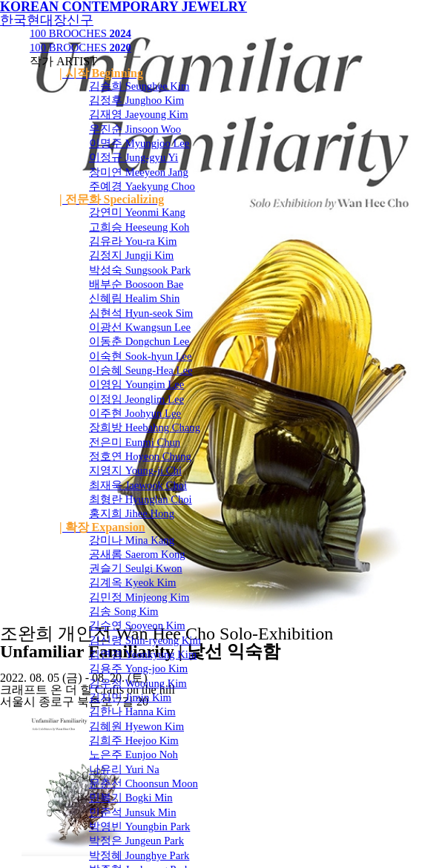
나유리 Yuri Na (124, 769)
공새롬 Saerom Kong (137, 554)
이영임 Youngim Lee (136, 384)
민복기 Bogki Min (131, 798)
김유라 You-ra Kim (133, 241)
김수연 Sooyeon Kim (137, 625)
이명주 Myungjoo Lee (139, 143)
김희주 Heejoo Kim (134, 740)
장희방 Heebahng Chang (145, 427)
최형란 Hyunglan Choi (141, 499)
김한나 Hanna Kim (132, 711)
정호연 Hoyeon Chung (140, 456)
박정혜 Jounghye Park (139, 855)
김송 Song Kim (124, 611)
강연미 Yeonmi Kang (137, 212)
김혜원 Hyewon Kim (136, 726)
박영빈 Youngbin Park (139, 826)
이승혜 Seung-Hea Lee (141, 370)
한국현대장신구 (47, 20)
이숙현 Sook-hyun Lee (141, 356)
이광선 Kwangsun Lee (140, 327)
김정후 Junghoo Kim (136, 100)
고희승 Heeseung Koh (139, 227)
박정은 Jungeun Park (136, 841)
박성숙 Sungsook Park (140, 270)
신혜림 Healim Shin (134, 298)
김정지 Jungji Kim (131, 255)
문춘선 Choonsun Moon (144, 783)
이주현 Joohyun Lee (135, 413)
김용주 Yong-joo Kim (138, 668)
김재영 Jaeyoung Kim (139, 114)
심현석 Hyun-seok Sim (141, 313)
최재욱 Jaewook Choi (138, 485)
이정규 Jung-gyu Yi (133, 157)
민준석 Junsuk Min (132, 812)
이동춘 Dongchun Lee (139, 341)
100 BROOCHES (80, 33)
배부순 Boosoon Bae (136, 284)
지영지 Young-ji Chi (135, 470)
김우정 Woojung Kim (138, 683)
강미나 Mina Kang (132, 540)
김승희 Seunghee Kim (139, 86)
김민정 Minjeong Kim (139, 597)
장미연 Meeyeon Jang (139, 172)
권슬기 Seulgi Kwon (136, 568)
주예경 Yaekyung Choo (142, 186)
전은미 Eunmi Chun (135, 442)
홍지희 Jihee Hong (132, 513)
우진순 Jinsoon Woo (135, 129)
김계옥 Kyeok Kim (132, 582)
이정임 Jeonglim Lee (136, 399)
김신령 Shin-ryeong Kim (145, 640)
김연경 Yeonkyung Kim (143, 654)
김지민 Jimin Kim (130, 697)
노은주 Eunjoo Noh (133, 754)
